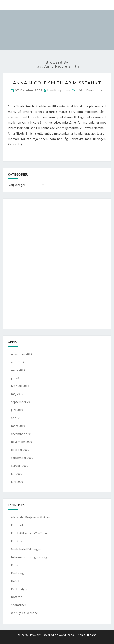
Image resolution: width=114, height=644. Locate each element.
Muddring (17, 573)
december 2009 (21, 434)
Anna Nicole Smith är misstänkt (57, 83)
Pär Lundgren (20, 589)
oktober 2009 (20, 450)
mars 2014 (18, 370)
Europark (17, 525)
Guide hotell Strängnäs (27, 549)
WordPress (66, 635)
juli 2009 (17, 474)
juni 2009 (17, 482)
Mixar (15, 565)
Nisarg (92, 635)
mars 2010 (18, 426)
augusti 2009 (20, 466)
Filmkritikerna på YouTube (29, 533)
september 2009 (22, 458)
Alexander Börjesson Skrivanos (32, 517)
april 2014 (18, 362)
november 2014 (21, 354)
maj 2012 (17, 394)
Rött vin (17, 597)
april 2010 (18, 418)
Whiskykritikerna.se (24, 613)
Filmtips (17, 541)
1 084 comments (90, 90)
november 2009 (21, 442)
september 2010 (22, 402)
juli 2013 (17, 378)
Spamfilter (18, 605)
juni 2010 (17, 410)
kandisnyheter (59, 90)
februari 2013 (20, 386)
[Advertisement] (24, 263)
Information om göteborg (29, 557)
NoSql (15, 581)
